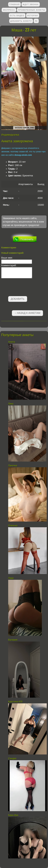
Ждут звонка (31, 4)
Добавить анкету (21, 21)
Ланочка (13, 465)
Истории (33, 15)
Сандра (12, 758)
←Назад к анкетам (27, 313)
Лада (11, 578)
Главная (14, 4)
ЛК (36, 21)
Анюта (12, 342)
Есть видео (17, 15)
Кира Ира (13, 815)
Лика (11, 404)
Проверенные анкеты (31, 10)
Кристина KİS (15, 702)
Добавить (18, 299)
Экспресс (9, 10)
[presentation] (21, 288)
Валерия (13, 640)
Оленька (13, 525)
